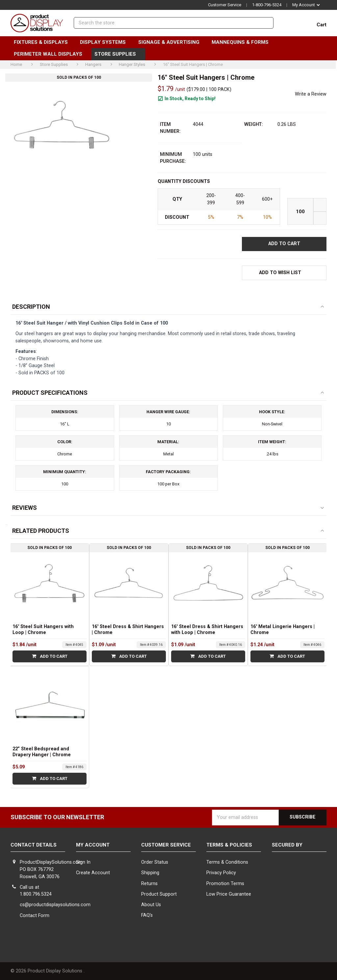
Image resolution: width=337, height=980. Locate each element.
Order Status (155, 862)
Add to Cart (50, 656)
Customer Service (225, 5)
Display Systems (106, 42)
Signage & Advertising (172, 42)
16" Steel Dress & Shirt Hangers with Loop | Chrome (207, 630)
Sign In (83, 862)
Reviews (25, 508)
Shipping (150, 873)
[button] (284, 273)
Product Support (159, 894)
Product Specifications (50, 393)
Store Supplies (118, 54)
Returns (149, 884)
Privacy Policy (221, 873)
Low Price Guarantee (229, 894)
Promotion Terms (225, 884)
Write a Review (311, 94)
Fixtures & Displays (44, 42)
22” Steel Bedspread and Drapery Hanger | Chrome (42, 752)
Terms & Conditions (227, 862)
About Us (151, 905)
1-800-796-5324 (267, 5)
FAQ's (147, 915)
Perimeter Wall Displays (51, 54)
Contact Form (35, 916)
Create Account (93, 873)
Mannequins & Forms (243, 42)
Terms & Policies (229, 845)
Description (31, 307)
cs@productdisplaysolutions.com (55, 905)
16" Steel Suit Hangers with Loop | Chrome (43, 630)
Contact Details (34, 845)
